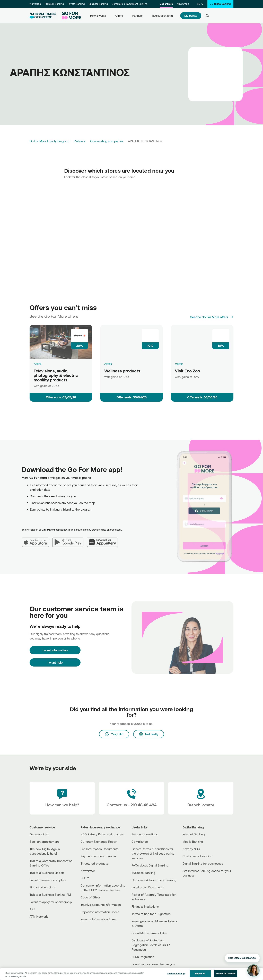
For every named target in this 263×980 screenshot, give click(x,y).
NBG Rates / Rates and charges (102, 834)
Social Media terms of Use (149, 933)
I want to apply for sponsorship (51, 902)
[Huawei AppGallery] (104, 539)
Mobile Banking (193, 842)
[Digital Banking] (220, 4)
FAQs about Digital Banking (150, 865)
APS (32, 909)
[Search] (207, 16)
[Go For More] (70, 16)
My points (191, 16)
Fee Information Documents (99, 849)
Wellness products (122, 371)
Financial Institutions (145, 906)
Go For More (166, 4)
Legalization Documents (148, 887)
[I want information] (55, 650)
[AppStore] (195, 885)
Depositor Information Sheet (100, 912)
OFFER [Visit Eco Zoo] (179, 364)
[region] (131, 974)
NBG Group (183, 4)
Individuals (35, 4)
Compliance (140, 842)
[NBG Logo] (43, 16)
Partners (137, 16)
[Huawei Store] (195, 890)
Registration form (162, 16)
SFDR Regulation (143, 957)
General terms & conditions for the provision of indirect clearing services (153, 853)
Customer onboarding (197, 856)
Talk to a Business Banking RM (50, 895)
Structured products (94, 863)
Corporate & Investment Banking (130, 4)
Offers (119, 16)
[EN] (200, 4)
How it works (98, 16)
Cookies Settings (176, 974)
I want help (55, 662)
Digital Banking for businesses (203, 863)
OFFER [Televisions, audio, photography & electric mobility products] (38, 364)
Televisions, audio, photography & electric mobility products (56, 375)
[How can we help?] (62, 798)
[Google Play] (70, 539)
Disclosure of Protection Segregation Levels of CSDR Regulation (151, 945)
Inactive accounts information (101, 905)
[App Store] (37, 539)
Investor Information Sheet (99, 919)
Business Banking (98, 4)
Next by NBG (191, 849)
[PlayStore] (195, 887)
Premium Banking (54, 4)
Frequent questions (145, 834)
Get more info (39, 834)
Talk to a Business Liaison (47, 873)
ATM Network (39, 916)
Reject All (200, 974)
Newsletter (88, 871)
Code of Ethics (91, 897)
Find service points (42, 887)
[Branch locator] (201, 798)
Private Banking (76, 4)
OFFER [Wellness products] (108, 364)
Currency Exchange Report (99, 842)
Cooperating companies (107, 141)
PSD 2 (85, 878)
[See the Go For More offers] (212, 317)
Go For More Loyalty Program (49, 141)
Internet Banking (194, 834)
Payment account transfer (98, 856)
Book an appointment (44, 842)
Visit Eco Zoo (187, 371)
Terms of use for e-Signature (151, 914)
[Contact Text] (131, 798)
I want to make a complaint (48, 880)
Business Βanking (143, 873)
